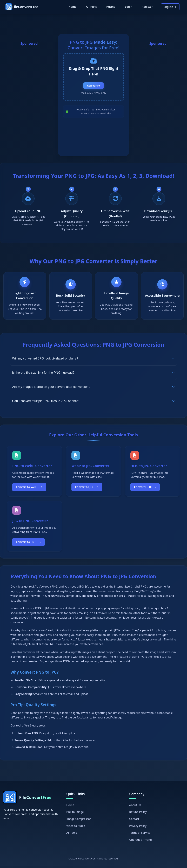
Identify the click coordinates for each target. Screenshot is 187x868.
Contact (134, 821)
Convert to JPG (87, 489)
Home (72, 7)
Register (147, 7)
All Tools (91, 7)
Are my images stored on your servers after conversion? (93, 389)
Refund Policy (138, 814)
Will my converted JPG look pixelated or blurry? (93, 361)
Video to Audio (76, 828)
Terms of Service (140, 835)
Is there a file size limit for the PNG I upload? (93, 375)
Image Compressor (79, 821)
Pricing (111, 7)
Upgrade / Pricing (141, 842)
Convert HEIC (145, 489)
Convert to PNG (28, 544)
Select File (93, 88)
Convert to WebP (29, 489)
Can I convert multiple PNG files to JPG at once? (93, 403)
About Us (135, 807)
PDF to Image (75, 814)
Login (129, 7)
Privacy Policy (138, 828)
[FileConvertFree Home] (22, 7)
